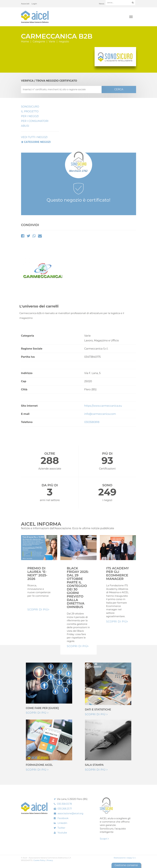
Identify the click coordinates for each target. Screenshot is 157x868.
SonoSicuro (30, 107)
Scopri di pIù (38, 610)
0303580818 (92, 422)
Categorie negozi (37, 142)
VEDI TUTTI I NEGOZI (34, 137)
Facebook (63, 818)
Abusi (25, 126)
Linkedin (62, 823)
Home (25, 42)
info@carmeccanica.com (100, 414)
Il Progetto (30, 111)
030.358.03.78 (65, 804)
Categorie (39, 42)
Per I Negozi (30, 116)
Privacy (50, 860)
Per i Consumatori (35, 121)
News (101, 4)
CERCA (119, 89)
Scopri (104, 839)
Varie (52, 42)
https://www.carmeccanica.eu (103, 406)
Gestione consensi (126, 865)
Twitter (61, 828)
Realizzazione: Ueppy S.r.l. (125, 858)
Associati (25, 4)
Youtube (62, 833)
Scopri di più (37, 713)
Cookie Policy (39, 860)
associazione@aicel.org (70, 813)
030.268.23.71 (65, 809)
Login (34, 4)
